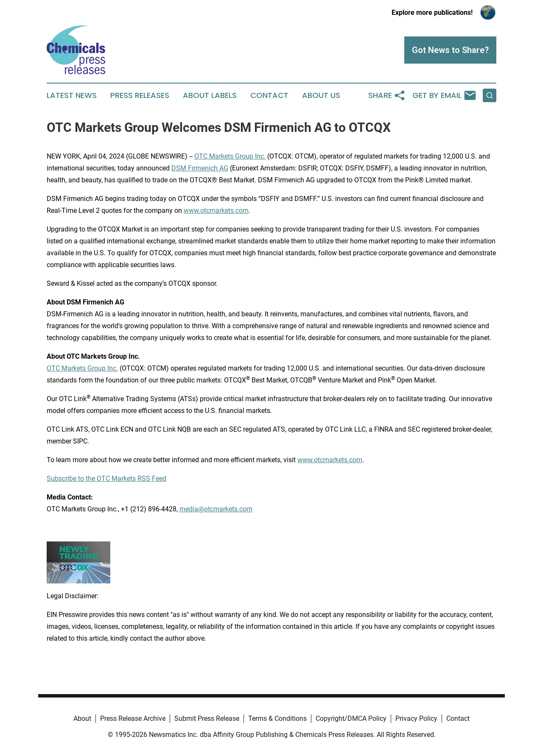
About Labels (210, 95)
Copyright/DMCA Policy (351, 718)
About (82, 718)
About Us (321, 95)
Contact (269, 95)
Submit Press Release (207, 718)
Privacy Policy (416, 718)
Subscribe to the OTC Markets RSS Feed (106, 478)
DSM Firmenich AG (200, 168)
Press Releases (140, 95)
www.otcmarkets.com (216, 211)
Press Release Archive (133, 718)
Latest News (72, 95)
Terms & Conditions (277, 718)
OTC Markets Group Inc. (230, 156)
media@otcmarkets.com (216, 509)
